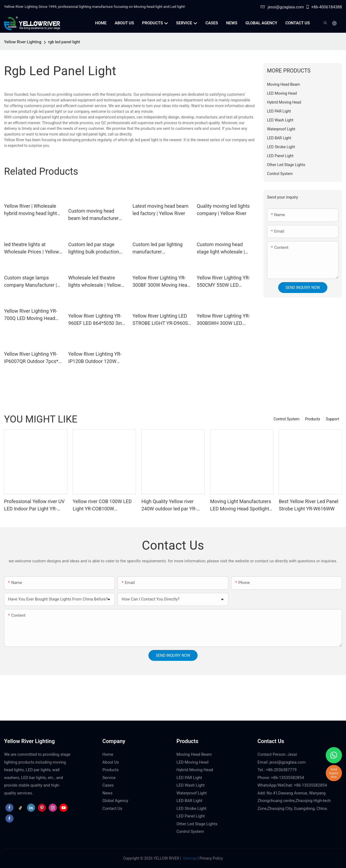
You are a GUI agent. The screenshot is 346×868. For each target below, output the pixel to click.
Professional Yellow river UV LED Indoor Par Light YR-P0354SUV (34, 505)
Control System (286, 419)
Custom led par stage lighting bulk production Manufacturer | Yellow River (94, 248)
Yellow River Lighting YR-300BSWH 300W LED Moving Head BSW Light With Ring (223, 320)
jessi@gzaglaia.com (282, 7)
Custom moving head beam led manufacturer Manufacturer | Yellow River (94, 215)
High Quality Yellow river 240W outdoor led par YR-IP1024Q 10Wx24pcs (169, 505)
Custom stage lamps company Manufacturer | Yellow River (30, 282)
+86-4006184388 (324, 7)
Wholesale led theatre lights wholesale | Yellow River (95, 282)
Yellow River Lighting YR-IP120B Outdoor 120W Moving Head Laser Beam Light (96, 358)
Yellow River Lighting (23, 42)
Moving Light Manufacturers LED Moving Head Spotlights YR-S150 (241, 505)
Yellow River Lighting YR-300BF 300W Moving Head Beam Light (161, 282)
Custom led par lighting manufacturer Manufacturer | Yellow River (157, 248)
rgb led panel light (64, 42)
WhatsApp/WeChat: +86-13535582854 (292, 785)
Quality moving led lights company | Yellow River (223, 210)
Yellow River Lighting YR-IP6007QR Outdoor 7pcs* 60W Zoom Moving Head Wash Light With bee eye (31, 358)
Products (312, 419)
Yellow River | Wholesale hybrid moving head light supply (31, 210)
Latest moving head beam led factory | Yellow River (160, 210)
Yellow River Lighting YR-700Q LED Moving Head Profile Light (31, 315)
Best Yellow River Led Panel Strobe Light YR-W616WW (308, 505)
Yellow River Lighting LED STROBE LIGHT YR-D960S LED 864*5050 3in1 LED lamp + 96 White (160, 320)
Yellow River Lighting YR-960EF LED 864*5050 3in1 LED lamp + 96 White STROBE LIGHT (97, 320)
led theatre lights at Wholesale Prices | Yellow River (31, 248)
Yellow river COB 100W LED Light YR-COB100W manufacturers (102, 505)
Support (333, 419)
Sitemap (189, 858)
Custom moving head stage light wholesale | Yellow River (221, 248)
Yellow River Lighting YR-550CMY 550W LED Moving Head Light (223, 282)
